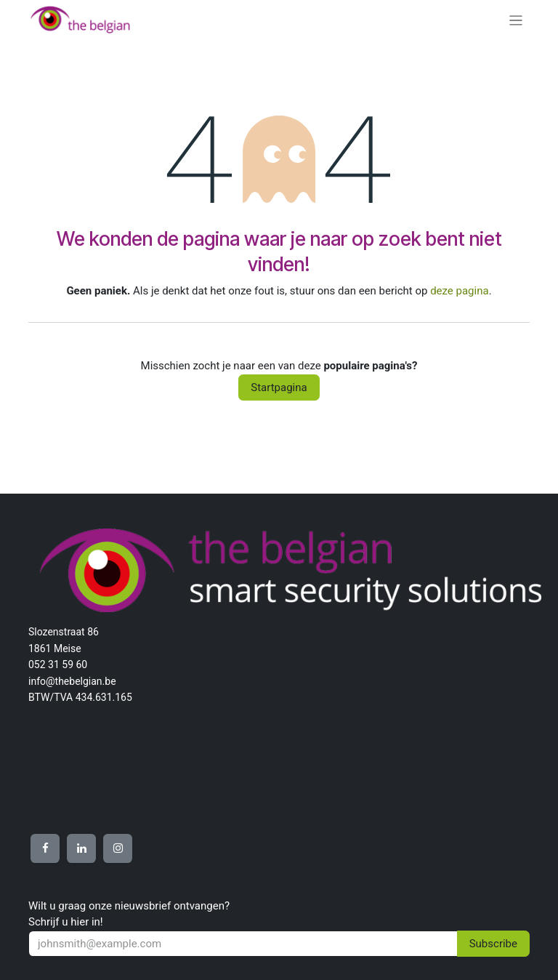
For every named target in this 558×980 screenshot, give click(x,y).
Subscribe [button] (493, 944)
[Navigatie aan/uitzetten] (516, 20)
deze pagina (460, 291)
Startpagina (279, 387)
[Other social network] (45, 848)
